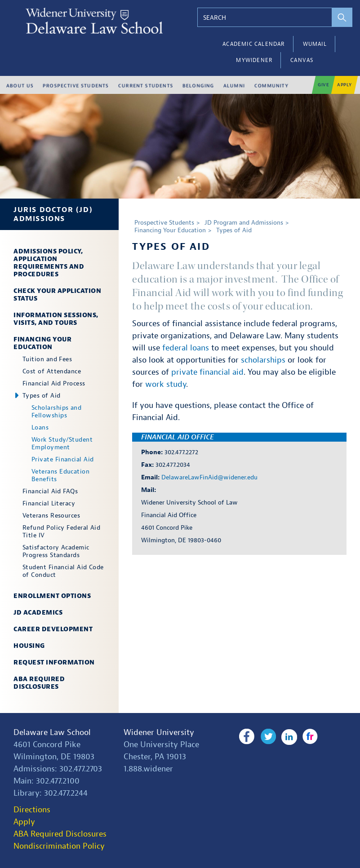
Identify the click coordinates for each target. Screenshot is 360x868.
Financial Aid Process (54, 383)
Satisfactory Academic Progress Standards (56, 551)
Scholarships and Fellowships (56, 412)
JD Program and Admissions (244, 223)
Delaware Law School (52, 733)
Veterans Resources (51, 516)
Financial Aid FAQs (50, 491)
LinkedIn (288, 737)
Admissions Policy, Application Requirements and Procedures (49, 263)
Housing (29, 646)
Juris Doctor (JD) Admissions (53, 214)
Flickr (309, 737)
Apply (24, 822)
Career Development (53, 629)
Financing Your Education (42, 343)
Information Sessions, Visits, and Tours (56, 319)
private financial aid (207, 372)
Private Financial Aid (62, 459)
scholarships (263, 360)
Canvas (302, 60)
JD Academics (38, 613)
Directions (32, 810)
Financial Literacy (49, 503)
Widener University (159, 733)
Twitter (268, 737)
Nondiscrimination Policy (59, 846)
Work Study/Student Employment (62, 443)
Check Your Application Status (57, 295)
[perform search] (342, 17)
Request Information (54, 662)
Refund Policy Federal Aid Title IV (61, 531)
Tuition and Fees (47, 359)
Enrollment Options (52, 596)
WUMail (315, 44)
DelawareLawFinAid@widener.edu (209, 477)
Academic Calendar (253, 44)
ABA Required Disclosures (39, 683)
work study (166, 384)
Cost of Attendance (52, 371)
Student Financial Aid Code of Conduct (63, 571)
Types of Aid (41, 396)
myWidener (254, 60)
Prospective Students (164, 223)
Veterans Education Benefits (60, 475)
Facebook (247, 737)
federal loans (186, 348)
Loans (40, 427)
